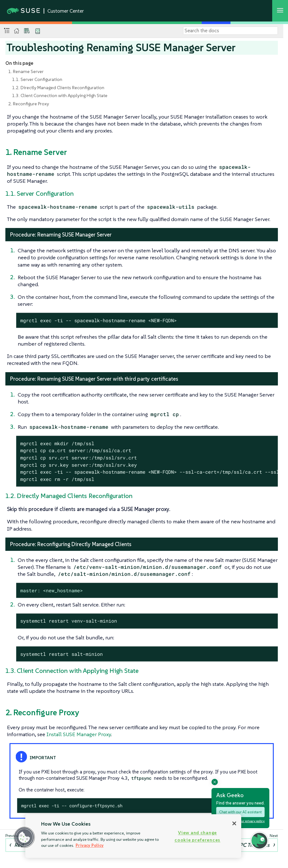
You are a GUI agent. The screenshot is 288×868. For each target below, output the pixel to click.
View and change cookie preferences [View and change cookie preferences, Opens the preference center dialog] (197, 836)
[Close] (234, 823)
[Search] (230, 31)
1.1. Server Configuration (37, 79)
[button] (24, 837)
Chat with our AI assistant (240, 812)
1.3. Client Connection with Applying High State (60, 95)
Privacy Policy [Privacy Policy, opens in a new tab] (90, 845)
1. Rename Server (26, 71)
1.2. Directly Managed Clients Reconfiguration (58, 88)
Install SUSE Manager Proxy (79, 734)
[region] (133, 836)
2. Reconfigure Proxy (29, 104)
